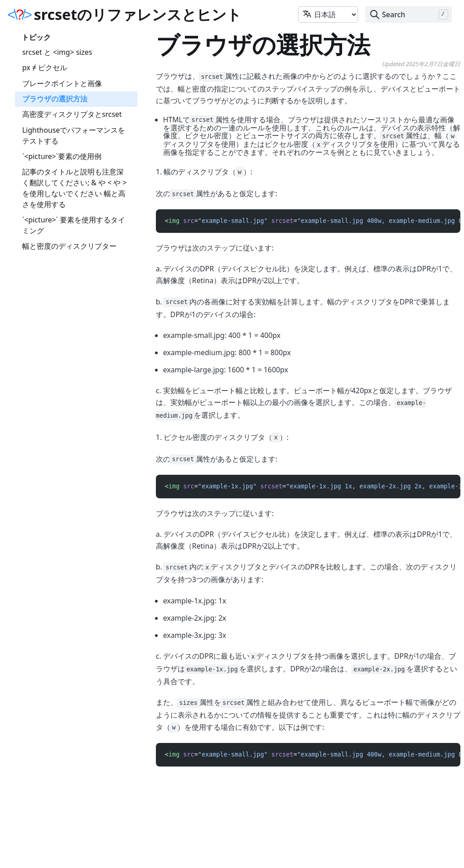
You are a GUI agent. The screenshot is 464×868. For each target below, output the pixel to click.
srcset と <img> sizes (57, 52)
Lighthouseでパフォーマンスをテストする (74, 135)
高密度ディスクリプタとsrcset (72, 114)
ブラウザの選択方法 (55, 99)
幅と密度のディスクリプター (69, 246)
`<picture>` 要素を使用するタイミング (74, 225)
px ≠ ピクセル (45, 68)
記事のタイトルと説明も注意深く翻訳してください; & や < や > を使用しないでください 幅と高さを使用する (75, 188)
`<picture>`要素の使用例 (62, 156)
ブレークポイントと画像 (62, 83)
